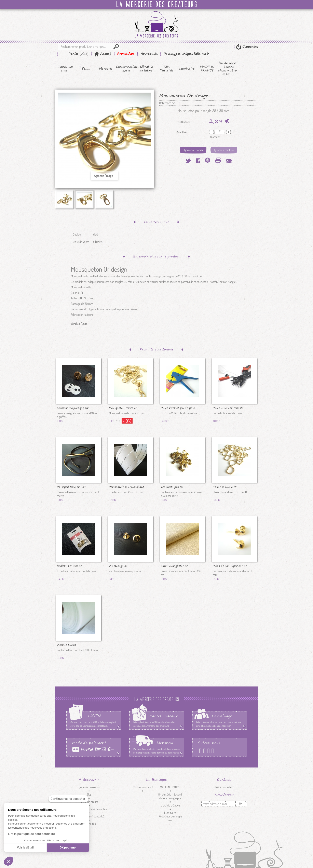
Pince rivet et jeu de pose (178, 408)
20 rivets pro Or (172, 487)
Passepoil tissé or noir (71, 487)
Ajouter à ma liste (224, 150)
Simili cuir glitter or (174, 566)
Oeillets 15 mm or (69, 566)
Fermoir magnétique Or (73, 408)
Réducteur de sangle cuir (170, 818)
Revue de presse (89, 802)
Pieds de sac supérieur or (230, 566)
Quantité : (182, 132)
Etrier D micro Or (225, 487)
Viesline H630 (66, 645)
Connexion (249, 47)
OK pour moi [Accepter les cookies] (68, 848)
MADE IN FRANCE (207, 69)
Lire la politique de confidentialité (31, 834)
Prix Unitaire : (184, 122)
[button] (9, 861)
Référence (165, 103)
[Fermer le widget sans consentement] (68, 799)
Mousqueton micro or (123, 408)
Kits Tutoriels (167, 69)
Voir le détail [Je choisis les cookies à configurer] (25, 848)
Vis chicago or (118, 566)
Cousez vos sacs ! (65, 69)
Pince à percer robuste (228, 408)
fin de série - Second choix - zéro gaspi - (227, 69)
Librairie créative (146, 69)
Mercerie (106, 69)
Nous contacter (224, 787)
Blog (89, 794)
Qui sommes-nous (89, 787)
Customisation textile (126, 69)
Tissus (86, 69)
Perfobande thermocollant (126, 487)
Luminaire (187, 69)
